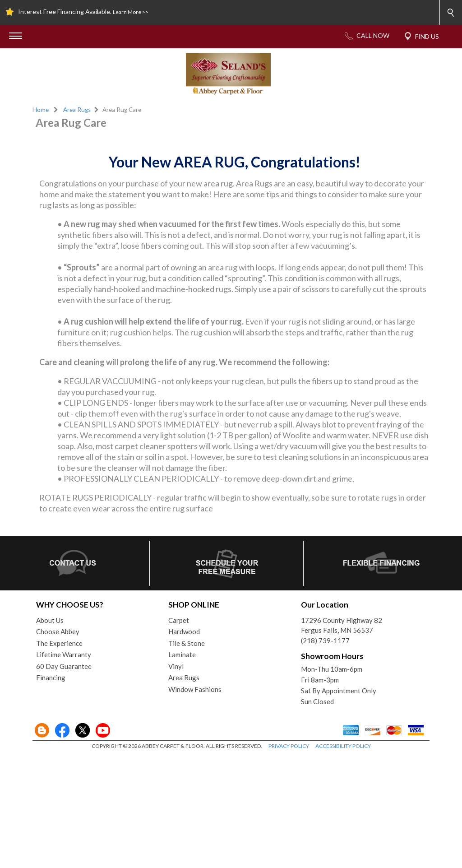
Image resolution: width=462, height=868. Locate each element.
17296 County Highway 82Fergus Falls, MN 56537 (342, 738)
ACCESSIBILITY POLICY (343, 859)
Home (41, 110)
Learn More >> (131, 12)
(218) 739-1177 (325, 753)
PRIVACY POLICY (289, 859)
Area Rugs (77, 110)
